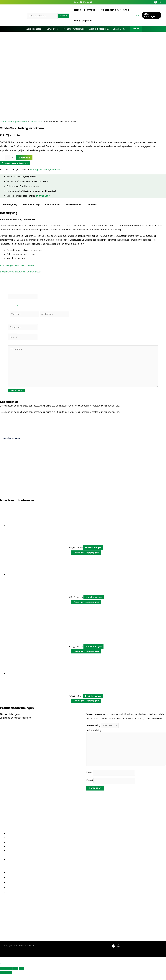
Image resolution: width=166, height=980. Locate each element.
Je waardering (94, 729)
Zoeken (63, 16)
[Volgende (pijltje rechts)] (9, 979)
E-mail (90, 787)
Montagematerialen (18, 122)
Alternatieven (73, 205)
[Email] (156, 2)
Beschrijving (10, 205)
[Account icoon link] (138, 15)
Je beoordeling (94, 734)
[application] (96, 10)
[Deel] (15, 974)
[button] (91, 10)
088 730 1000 (85, 2)
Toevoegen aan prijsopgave (15, 163)
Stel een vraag (31, 205)
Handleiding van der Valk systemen (17, 265)
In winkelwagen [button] (93, 551)
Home (3, 122)
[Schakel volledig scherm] (9, 974)
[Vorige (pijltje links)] (3, 979)
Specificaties (53, 205)
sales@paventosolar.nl (12, 927)
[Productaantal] (7, 158)
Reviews (92, 205)
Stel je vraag (15, 344)
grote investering (90, 809)
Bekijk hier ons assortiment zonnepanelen (21, 272)
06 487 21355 (7, 919)
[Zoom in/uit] (3, 974)
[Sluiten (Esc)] (22, 974)
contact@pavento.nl (11, 924)
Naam (90, 778)
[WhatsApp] (160, 2)
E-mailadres (15, 322)
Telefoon (13, 333)
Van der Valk (37, 122)
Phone (11, 291)
